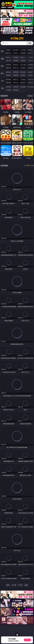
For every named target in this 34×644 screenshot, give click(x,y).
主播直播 (23, 60)
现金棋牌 (23, 53)
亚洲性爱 (8, 65)
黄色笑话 (23, 83)
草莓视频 (23, 87)
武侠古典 (30, 79)
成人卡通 (23, 65)
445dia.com (17, 38)
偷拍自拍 (16, 65)
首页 (8, 585)
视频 (2, 59)
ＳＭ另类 (30, 60)
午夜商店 (16, 87)
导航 (2, 88)
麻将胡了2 (8, 53)
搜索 (30, 43)
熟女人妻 (8, 60)
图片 (2, 73)
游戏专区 (30, 50)
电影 (2, 66)
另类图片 (30, 75)
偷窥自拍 (8, 72)
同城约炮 (8, 87)
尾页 (26, 585)
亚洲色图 (16, 72)
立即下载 (27, 640)
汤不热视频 (30, 87)
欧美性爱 (30, 65)
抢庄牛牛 (30, 53)
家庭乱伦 (16, 79)
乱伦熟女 (23, 68)
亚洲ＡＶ (8, 57)
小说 (2, 81)
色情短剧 (16, 90)
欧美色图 (23, 72)
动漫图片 (30, 72)
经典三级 (16, 68)
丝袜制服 (16, 60)
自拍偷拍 (16, 57)
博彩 (2, 51)
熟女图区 (23, 75)
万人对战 (23, 50)
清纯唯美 (16, 75)
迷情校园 (8, 83)
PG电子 (8, 50)
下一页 (20, 585)
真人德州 (16, 50)
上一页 (14, 585)
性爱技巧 (30, 83)
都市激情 (8, 79)
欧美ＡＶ (23, 57)
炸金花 (16, 53)
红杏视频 (8, 90)
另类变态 (30, 68)
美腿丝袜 (8, 75)
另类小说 (16, 83)
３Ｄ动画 (30, 57)
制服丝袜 (8, 68)
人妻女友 (23, 79)
